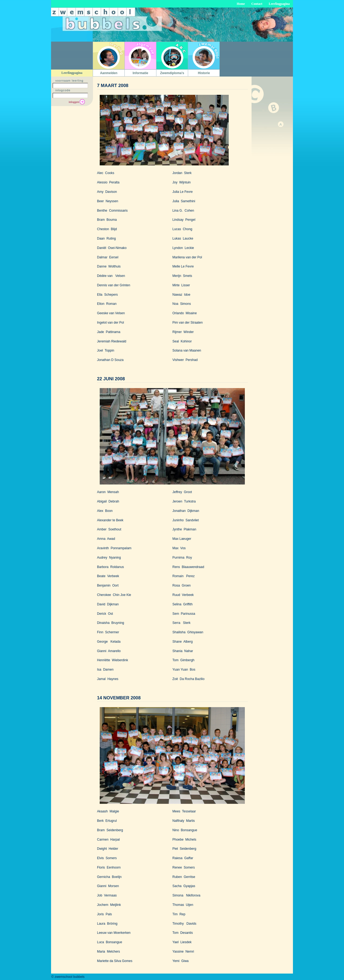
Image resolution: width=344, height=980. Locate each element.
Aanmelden (109, 73)
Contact (257, 4)
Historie (204, 73)
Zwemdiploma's (172, 73)
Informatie (140, 73)
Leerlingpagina (279, 4)
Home (241, 4)
